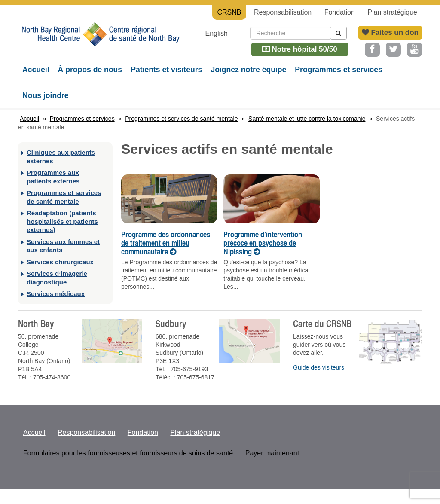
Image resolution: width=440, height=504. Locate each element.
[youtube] (414, 50)
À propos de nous (90, 70)
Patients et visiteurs (166, 70)
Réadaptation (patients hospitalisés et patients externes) (62, 221)
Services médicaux (56, 294)
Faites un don (390, 32)
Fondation (340, 12)
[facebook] (372, 50)
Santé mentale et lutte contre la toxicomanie (307, 119)
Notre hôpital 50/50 (300, 49)
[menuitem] (223, 33)
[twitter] (393, 50)
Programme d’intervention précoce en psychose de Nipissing (263, 243)
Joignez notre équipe (248, 70)
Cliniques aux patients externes (61, 157)
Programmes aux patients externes (53, 177)
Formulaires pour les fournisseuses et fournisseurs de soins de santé (128, 453)
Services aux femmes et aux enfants (63, 246)
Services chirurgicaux (60, 262)
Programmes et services (338, 70)
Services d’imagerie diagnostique (57, 278)
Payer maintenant (272, 453)
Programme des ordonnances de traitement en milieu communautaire (166, 243)
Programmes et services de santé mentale (181, 119)
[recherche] (338, 33)
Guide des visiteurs (319, 367)
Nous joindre (46, 95)
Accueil (36, 70)
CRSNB (100, 41)
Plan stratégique (392, 12)
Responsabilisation (283, 12)
